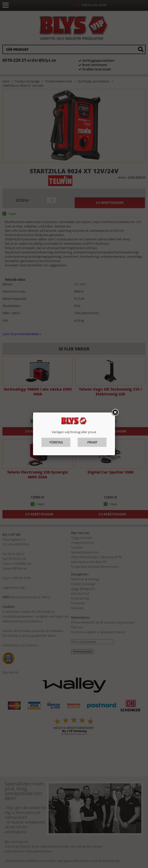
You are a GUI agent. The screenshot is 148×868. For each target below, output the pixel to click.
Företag (56, 442)
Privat (92, 442)
